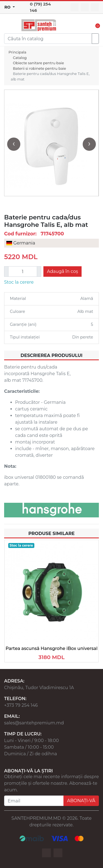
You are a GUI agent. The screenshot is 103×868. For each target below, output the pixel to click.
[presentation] (14, 144)
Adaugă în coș (62, 271)
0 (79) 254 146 (40, 7)
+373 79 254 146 (21, 705)
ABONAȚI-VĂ (81, 801)
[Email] (34, 801)
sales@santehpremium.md (34, 723)
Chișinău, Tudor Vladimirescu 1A (39, 688)
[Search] (48, 39)
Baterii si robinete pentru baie (39, 68)
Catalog (20, 58)
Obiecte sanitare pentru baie (38, 63)
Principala (17, 52)
